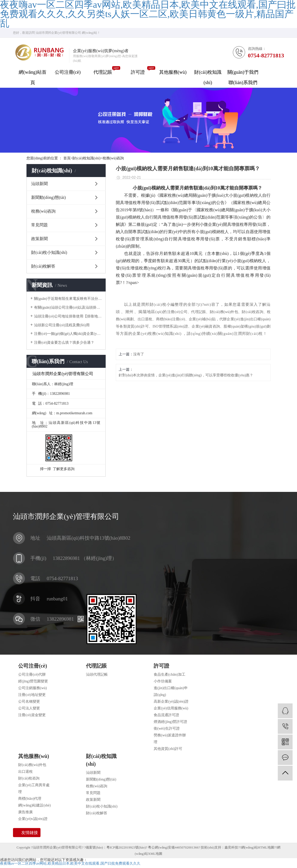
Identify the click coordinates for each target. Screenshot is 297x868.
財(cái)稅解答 (43, 266)
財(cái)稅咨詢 (29, 778)
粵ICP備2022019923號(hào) (126, 847)
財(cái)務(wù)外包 (32, 765)
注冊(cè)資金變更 (32, 715)
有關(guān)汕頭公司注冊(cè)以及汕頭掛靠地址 (68, 307)
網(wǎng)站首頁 (33, 77)
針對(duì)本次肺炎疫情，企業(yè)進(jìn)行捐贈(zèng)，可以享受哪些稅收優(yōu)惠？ (186, 375)
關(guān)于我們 (243, 72)
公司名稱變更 (29, 701)
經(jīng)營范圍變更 (33, 681)
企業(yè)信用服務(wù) (171, 708)
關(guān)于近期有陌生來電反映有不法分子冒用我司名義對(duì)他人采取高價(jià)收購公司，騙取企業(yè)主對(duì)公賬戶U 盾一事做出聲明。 (68, 299)
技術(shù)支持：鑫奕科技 (219, 847)
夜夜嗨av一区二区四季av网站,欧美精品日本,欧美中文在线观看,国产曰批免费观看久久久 (70, 863)
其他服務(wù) (173, 72)
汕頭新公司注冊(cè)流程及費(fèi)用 (62, 325)
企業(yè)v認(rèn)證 (33, 819)
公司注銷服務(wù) (32, 688)
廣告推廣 (25, 812)
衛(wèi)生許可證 (167, 728)
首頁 (68, 158)
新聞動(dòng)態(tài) (48, 197)
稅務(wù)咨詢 (113, 158)
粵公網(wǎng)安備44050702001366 (173, 847)
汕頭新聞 (39, 184)
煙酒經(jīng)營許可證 (170, 722)
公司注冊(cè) (68, 72)
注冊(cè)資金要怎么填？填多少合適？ (64, 343)
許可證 (138, 72)
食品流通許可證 (166, 715)
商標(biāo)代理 (30, 799)
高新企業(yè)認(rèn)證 (171, 701)
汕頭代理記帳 (97, 674)
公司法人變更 (29, 708)
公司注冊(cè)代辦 (32, 674)
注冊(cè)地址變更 (32, 695)
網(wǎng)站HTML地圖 (258, 847)
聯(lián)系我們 (243, 83)
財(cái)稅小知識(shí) (49, 252)
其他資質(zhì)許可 (168, 749)
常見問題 (39, 225)
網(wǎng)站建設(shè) (34, 805)
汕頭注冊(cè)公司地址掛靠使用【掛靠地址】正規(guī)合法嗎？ (68, 316)
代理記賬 (103, 72)
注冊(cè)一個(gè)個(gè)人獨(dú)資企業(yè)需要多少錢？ (68, 334)
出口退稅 (25, 772)
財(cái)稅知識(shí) (208, 77)
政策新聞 (39, 239)
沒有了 (139, 354)
